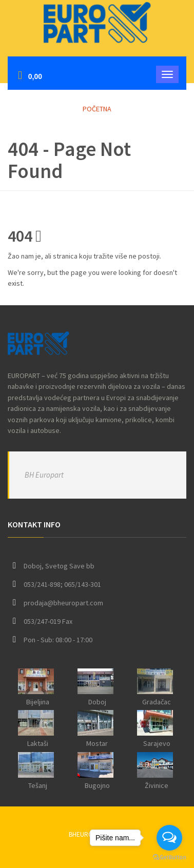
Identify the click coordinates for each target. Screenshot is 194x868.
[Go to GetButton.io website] (169, 857)
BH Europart (44, 475)
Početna (97, 109)
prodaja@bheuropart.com (63, 603)
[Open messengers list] (169, 838)
